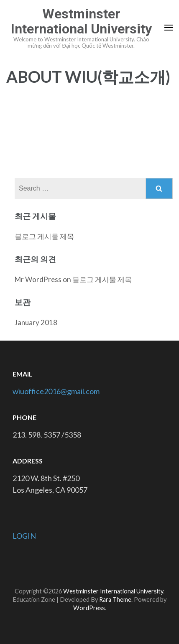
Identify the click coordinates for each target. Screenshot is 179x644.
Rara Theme (115, 599)
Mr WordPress (38, 279)
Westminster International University (81, 21)
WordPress (89, 608)
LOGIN (24, 536)
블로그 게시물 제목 (44, 236)
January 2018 (36, 322)
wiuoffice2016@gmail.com (56, 391)
